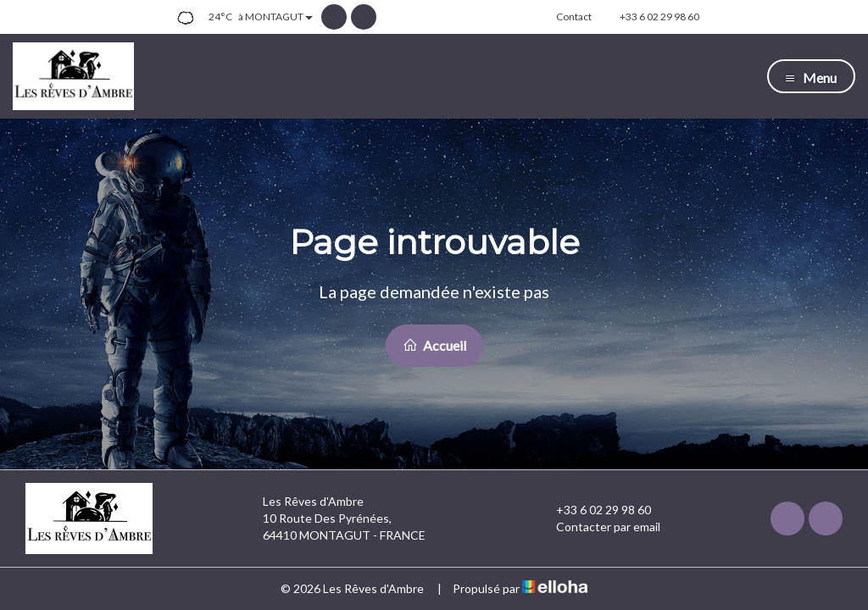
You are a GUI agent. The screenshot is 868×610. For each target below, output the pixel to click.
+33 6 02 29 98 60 (594, 510)
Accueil (434, 345)
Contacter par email (598, 527)
